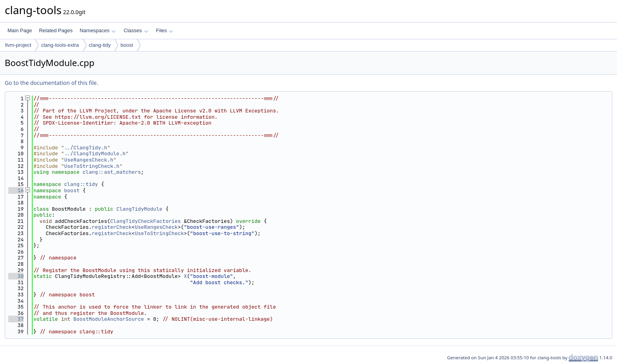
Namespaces (97, 30)
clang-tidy (100, 45)
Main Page (20, 30)
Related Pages (56, 30)
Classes (136, 30)
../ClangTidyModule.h (95, 154)
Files (165, 30)
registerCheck (112, 227)
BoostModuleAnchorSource (108, 319)
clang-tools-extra (60, 45)
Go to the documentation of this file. (51, 83)
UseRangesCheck (156, 227)
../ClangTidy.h (86, 148)
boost (127, 45)
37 (16, 319)
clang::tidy (81, 184)
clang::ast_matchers (112, 172)
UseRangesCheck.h (89, 160)
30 (16, 276)
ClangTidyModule (139, 209)
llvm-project (18, 45)
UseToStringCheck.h (92, 166)
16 (16, 190)
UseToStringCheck (159, 233)
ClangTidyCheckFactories (145, 221)
